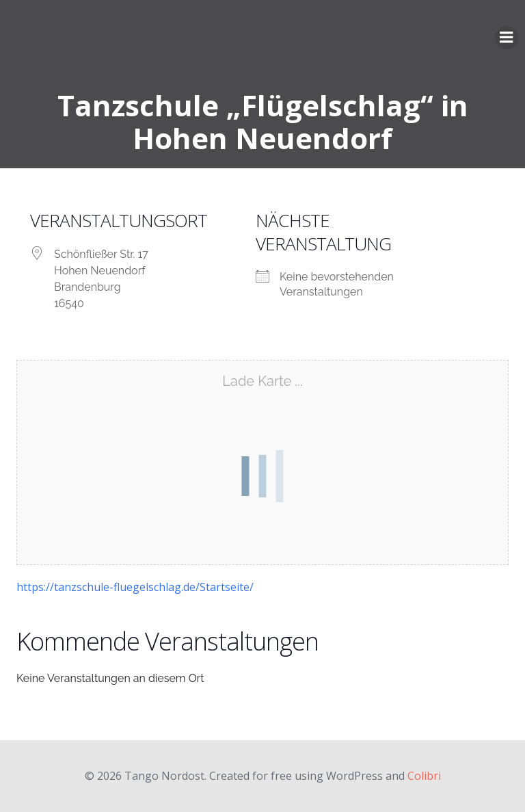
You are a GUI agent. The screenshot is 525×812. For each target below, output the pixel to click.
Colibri (424, 776)
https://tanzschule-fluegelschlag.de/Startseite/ (135, 587)
